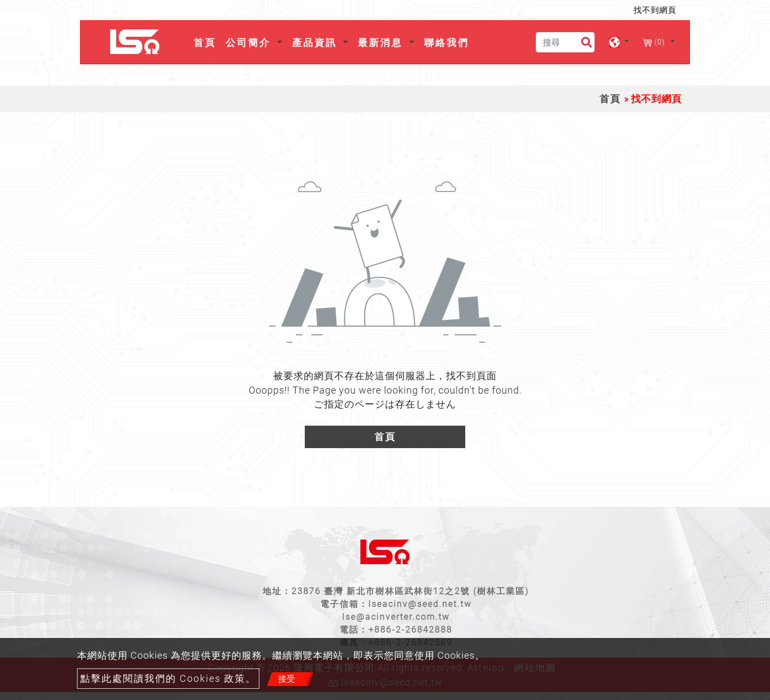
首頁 (207, 41)
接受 (287, 679)
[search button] (582, 44)
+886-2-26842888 (410, 630)
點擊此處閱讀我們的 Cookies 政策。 (168, 679)
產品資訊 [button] (316, 43)
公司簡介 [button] (250, 43)
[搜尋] (565, 42)
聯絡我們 (446, 43)
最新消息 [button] (382, 43)
